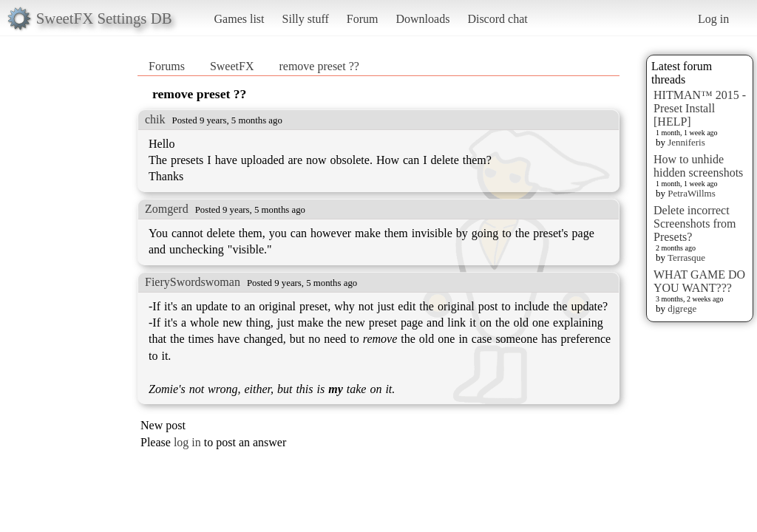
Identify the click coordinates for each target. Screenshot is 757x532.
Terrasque (686, 258)
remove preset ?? (319, 66)
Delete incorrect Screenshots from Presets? (695, 224)
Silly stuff (306, 19)
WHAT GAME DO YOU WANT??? (699, 281)
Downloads (422, 19)
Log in (713, 19)
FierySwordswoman (193, 282)
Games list (240, 19)
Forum (363, 19)
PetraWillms (691, 193)
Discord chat (497, 19)
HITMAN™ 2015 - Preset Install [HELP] (700, 108)
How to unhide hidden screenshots (698, 166)
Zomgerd (167, 209)
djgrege (682, 308)
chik (155, 119)
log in (187, 442)
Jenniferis (686, 142)
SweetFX (232, 66)
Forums (167, 66)
